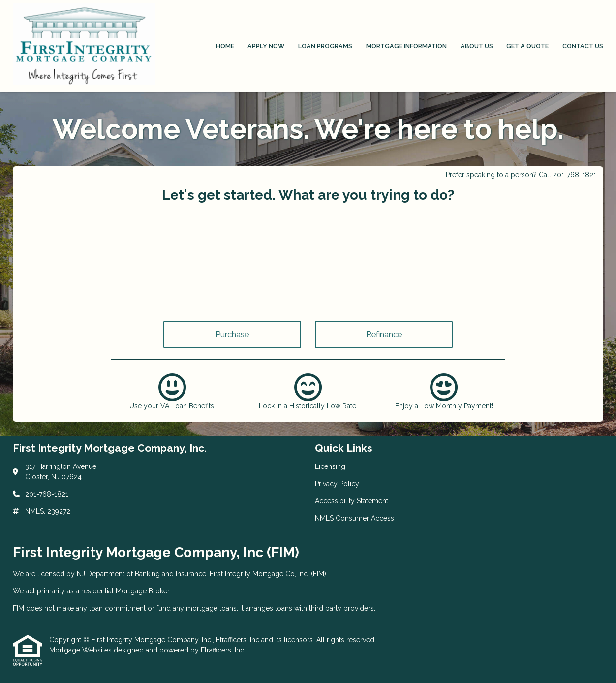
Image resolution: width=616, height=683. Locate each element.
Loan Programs (325, 46)
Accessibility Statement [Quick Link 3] (352, 501)
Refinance (384, 334)
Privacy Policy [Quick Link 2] (337, 484)
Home (225, 46)
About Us (477, 46)
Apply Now (266, 46)
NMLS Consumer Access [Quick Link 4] (354, 518)
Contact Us (583, 46)
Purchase (232, 334)
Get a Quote (527, 46)
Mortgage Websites (81, 650)
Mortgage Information (406, 46)
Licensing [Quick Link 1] (330, 466)
